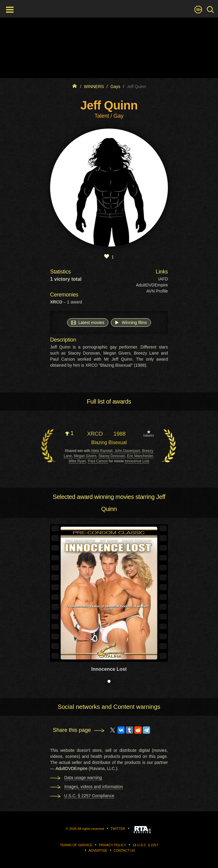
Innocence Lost (137, 461)
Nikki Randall (102, 451)
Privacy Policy (112, 845)
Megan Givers (85, 456)
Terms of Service (76, 845)
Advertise (98, 850)
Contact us (124, 850)
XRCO (95, 434)
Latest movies (88, 322)
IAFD (163, 279)
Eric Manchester (140, 456)
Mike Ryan (77, 461)
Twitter (118, 829)
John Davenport (127, 451)
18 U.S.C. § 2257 (145, 845)
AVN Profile (157, 291)
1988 (120, 434)
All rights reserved (91, 829)
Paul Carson (98, 461)
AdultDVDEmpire (152, 285)
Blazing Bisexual (109, 442)
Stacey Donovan (112, 456)
